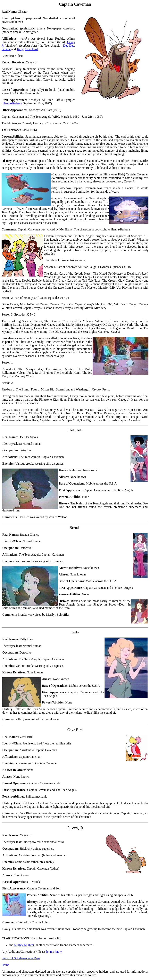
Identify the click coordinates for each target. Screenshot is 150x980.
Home (5, 965)
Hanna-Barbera (12, 103)
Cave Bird (31, 49)
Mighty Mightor (24, 945)
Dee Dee (69, 46)
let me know (54, 952)
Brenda (6, 49)
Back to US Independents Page (21, 958)
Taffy (20, 49)
